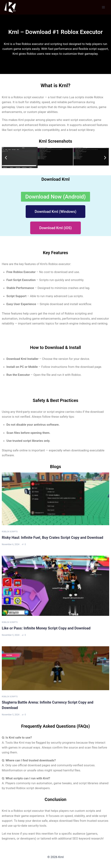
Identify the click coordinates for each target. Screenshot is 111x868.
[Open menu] (103, 7)
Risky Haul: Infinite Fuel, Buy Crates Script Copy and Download (53, 538)
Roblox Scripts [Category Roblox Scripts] (10, 532)
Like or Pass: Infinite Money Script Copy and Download (46, 628)
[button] (6, 157)
